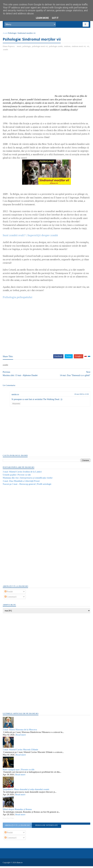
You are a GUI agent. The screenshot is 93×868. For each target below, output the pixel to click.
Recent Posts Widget (9, 820)
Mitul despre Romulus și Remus (18, 811)
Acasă (5, 35)
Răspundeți (17, 405)
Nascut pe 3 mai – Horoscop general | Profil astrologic (27, 486)
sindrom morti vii (79, 48)
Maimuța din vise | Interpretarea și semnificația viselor (28, 480)
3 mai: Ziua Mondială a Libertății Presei (21, 483)
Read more (21, 737)
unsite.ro (16, 396)
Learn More (42, 18)
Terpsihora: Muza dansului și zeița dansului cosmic (26, 791)
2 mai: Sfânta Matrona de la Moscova (20, 732)
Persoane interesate (46, 827)
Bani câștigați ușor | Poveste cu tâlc (19, 772)
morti (19, 48)
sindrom (68, 48)
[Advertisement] (29, 77)
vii (88, 48)
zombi (6, 51)
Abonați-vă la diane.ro (18, 827)
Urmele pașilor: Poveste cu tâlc (17, 477)
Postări (9, 594)
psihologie (27, 48)
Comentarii (11, 599)
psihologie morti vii (40, 48)
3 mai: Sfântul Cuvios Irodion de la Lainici (22, 474)
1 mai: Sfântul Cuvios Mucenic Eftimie (21, 752)
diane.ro (20, 864)
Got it (55, 18)
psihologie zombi (56, 48)
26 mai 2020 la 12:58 (81, 396)
